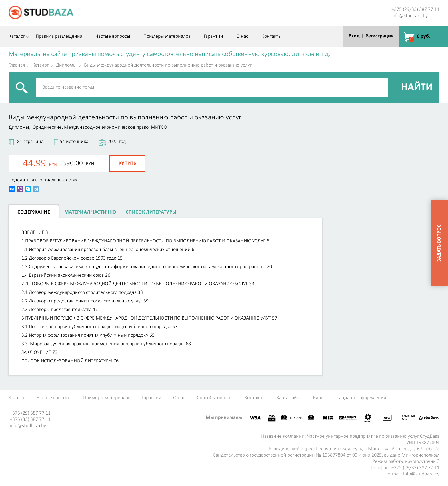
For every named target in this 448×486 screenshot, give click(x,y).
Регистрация (379, 36)
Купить (127, 163)
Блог (318, 398)
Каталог (17, 37)
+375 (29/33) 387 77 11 (415, 10)
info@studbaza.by (410, 16)
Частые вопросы (113, 37)
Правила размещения (59, 37)
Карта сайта (289, 398)
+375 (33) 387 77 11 (30, 420)
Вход (354, 36)
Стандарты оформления (360, 398)
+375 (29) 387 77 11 (30, 413)
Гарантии (213, 37)
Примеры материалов (167, 37)
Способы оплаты (215, 398)
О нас (242, 37)
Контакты (272, 37)
